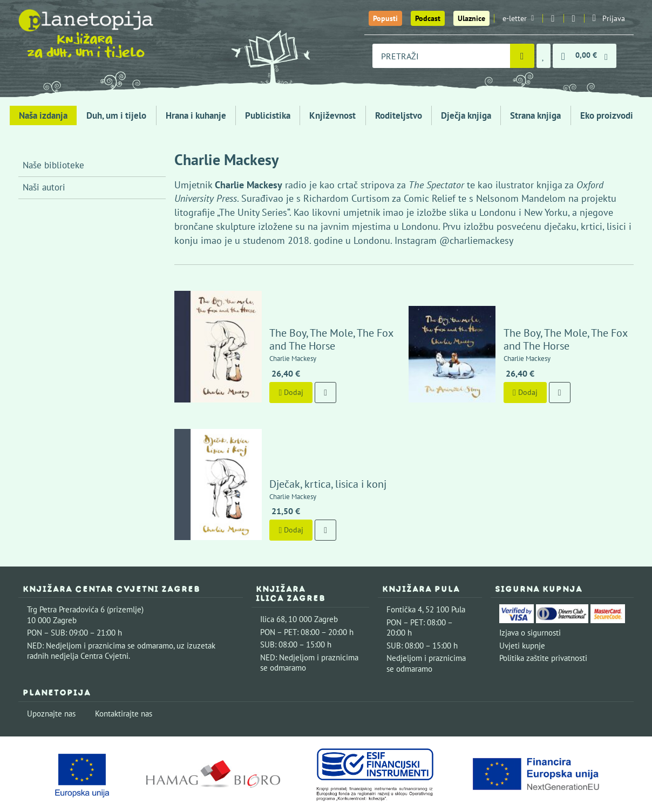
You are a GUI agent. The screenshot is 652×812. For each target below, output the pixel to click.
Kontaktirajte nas (124, 683)
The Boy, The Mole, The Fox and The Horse (320, 324)
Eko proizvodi (607, 115)
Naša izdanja (43, 115)
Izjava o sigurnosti (530, 602)
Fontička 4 (404, 579)
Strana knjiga (535, 115)
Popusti (385, 18)
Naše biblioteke (53, 165)
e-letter (518, 18)
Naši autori (44, 187)
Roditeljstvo (399, 115)
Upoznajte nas (51, 683)
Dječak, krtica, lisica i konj (317, 453)
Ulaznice (471, 18)
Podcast (428, 18)
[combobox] (441, 56)
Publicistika (268, 115)
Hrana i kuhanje (196, 115)
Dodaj (280, 377)
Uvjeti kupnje (522, 615)
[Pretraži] (522, 56)
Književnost (332, 115)
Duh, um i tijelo (116, 115)
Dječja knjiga (466, 115)
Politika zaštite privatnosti (543, 628)
